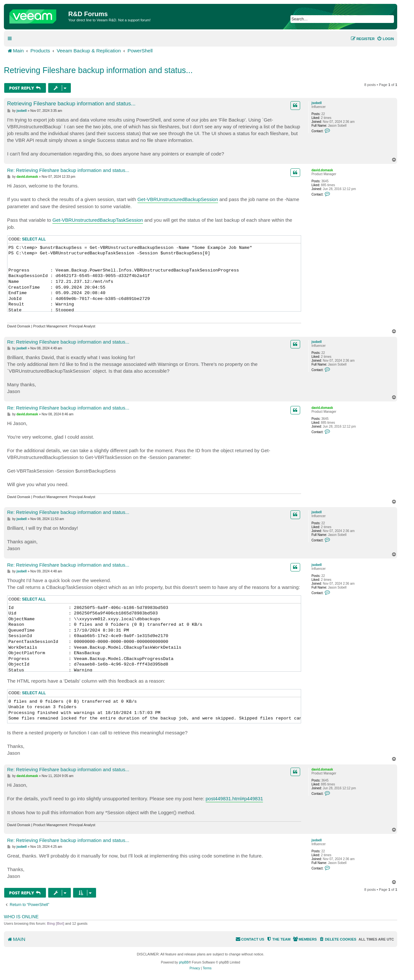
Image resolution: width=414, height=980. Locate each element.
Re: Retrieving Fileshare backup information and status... (68, 170)
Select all (34, 239)
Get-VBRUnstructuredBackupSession (178, 199)
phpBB (184, 962)
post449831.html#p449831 (234, 799)
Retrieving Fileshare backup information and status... (98, 70)
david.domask (322, 170)
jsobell (317, 103)
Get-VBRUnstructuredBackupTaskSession (98, 220)
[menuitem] (385, 39)
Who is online (21, 917)
